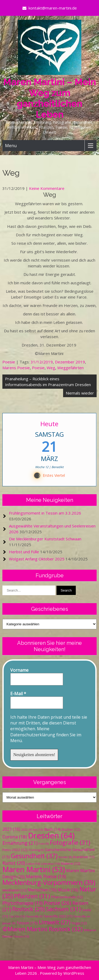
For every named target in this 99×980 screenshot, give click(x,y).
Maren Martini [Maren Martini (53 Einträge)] (34, 869)
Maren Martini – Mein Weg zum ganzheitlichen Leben (50, 98)
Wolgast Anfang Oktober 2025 (37, 559)
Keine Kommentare (47, 188)
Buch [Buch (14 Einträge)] (52, 829)
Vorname (19, 670)
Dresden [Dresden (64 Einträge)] (51, 835)
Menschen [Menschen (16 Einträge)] (42, 890)
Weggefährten (70, 368)
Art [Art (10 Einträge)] (38, 830)
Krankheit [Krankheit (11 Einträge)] (84, 857)
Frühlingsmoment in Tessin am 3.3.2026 (45, 513)
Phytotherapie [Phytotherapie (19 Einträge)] (23, 903)
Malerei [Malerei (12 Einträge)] (71, 863)
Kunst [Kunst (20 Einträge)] (14, 863)
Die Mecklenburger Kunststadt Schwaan (45, 539)
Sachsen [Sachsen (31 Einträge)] (63, 909)
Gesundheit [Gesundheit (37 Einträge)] (34, 856)
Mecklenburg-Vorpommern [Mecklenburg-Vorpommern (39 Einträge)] (49, 882)
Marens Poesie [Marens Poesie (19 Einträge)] (46, 876)
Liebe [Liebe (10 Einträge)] (33, 864)
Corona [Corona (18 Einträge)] (15, 837)
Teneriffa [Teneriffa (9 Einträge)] (34, 916)
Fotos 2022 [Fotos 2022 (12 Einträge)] (15, 850)
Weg (51, 368)
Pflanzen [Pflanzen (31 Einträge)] (32, 896)
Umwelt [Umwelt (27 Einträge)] (55, 922)
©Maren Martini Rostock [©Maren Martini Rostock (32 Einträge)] (43, 929)
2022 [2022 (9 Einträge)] (27, 830)
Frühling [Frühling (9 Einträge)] (36, 850)
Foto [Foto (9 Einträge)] (44, 844)
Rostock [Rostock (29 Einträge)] (29, 909)
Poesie (9, 362)
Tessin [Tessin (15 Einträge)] (27, 923)
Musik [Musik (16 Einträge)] (68, 890)
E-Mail (18, 694)
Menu (11, 146)
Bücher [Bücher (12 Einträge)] (71, 829)
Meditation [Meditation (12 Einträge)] (15, 890)
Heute (50, 424)
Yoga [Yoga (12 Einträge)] (79, 923)
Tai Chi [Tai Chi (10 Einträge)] (17, 916)
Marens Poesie (16, 368)
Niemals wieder (80, 393)
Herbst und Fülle (24, 552)
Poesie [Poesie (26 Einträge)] (58, 903)
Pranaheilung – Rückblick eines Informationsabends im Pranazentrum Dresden (48, 382)
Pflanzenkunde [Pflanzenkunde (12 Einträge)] (67, 897)
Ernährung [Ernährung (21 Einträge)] (20, 843)
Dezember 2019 (70, 362)
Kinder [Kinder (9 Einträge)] (65, 857)
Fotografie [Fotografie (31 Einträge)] (70, 842)
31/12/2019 (42, 362)
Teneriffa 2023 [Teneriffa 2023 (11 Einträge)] (58, 916)
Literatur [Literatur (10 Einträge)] (51, 864)
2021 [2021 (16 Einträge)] (11, 829)
